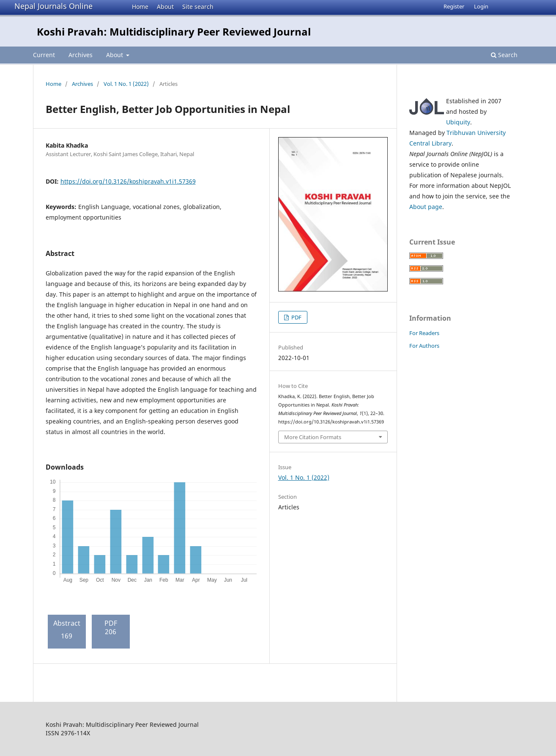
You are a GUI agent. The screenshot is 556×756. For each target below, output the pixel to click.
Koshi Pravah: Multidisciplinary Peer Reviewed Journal (174, 32)
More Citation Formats (313, 437)
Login (481, 6)
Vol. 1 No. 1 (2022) (126, 84)
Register (454, 6)
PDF (296, 317)
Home (140, 7)
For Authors (424, 346)
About (165, 7)
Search (504, 55)
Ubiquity (458, 122)
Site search (198, 7)
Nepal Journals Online (53, 6)
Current (44, 55)
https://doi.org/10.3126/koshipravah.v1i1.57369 (128, 181)
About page (426, 207)
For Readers (424, 333)
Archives (81, 55)
